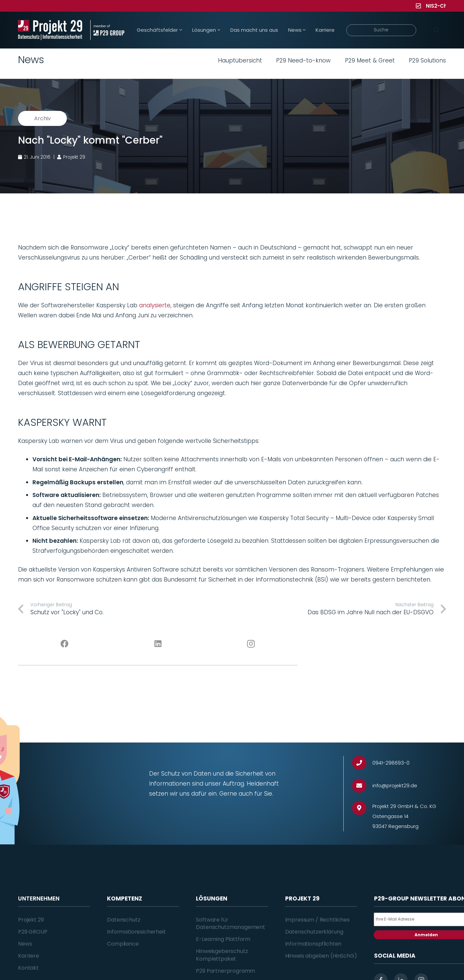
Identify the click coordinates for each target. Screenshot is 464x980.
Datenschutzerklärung (314, 932)
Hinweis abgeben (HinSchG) (321, 956)
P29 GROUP (33, 932)
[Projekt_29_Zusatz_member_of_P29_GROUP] (107, 30)
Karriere (29, 956)
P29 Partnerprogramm (225, 971)
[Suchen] (436, 30)
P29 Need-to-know (303, 60)
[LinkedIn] (158, 644)
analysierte (155, 305)
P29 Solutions (427, 60)
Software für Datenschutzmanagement (230, 923)
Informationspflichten (313, 944)
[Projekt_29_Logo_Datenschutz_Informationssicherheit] (50, 30)
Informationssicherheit (136, 932)
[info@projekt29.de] (362, 786)
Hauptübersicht (240, 60)
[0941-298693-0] (362, 763)
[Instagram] (251, 644)
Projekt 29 (31, 920)
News (25, 944)
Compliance (123, 944)
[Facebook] (65, 644)
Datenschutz (124, 920)
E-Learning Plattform (223, 939)
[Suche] (381, 30)
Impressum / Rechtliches (317, 920)
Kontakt (28, 968)
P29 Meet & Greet (370, 60)
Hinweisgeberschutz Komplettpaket (222, 955)
